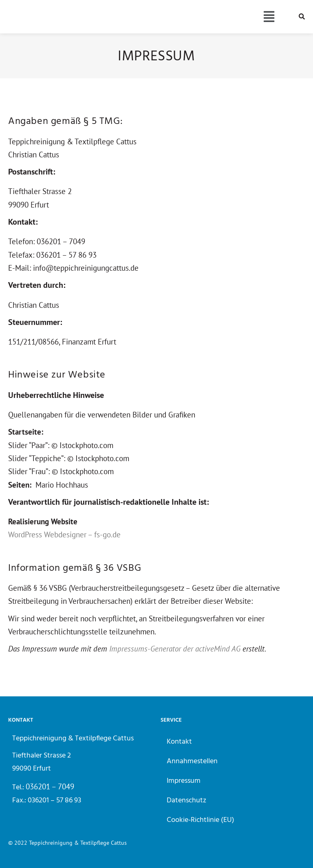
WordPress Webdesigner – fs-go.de (64, 534)
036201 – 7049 (50, 786)
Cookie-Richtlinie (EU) (201, 820)
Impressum (184, 781)
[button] (269, 17)
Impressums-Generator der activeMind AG (175, 649)
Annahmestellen (192, 761)
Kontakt (179, 742)
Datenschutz (186, 801)
